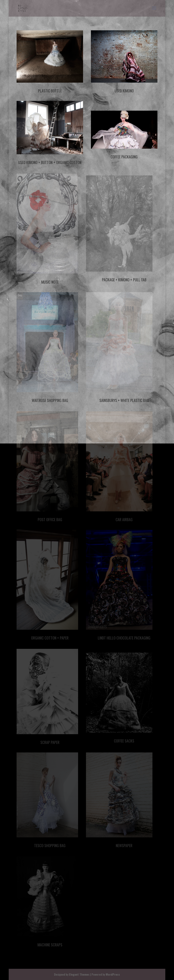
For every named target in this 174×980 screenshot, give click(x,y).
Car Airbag (124, 519)
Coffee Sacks (124, 741)
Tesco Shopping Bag (50, 845)
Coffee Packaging (124, 157)
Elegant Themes (79, 974)
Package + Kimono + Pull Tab (124, 280)
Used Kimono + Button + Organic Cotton (50, 162)
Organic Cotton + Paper (50, 638)
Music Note (50, 282)
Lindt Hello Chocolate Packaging (124, 638)
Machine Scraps (50, 945)
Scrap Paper (50, 742)
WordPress (113, 974)
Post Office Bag (50, 519)
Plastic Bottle (50, 91)
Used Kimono (124, 91)
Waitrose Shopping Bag (50, 400)
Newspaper (124, 845)
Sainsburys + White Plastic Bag (124, 400)
